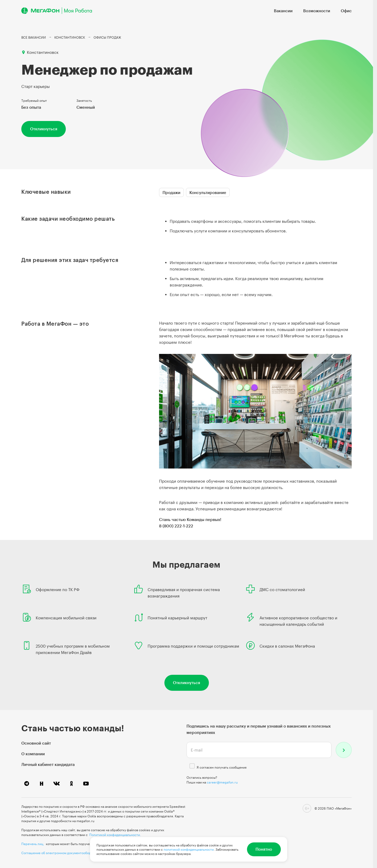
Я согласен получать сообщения (222, 767)
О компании (33, 754)
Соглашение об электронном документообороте (59, 853)
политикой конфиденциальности (189, 849)
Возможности (317, 11)
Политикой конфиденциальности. (115, 835)
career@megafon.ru (222, 782)
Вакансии (283, 11)
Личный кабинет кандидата (48, 764)
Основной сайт (36, 743)
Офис (346, 11)
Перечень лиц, (33, 844)
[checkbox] (192, 766)
